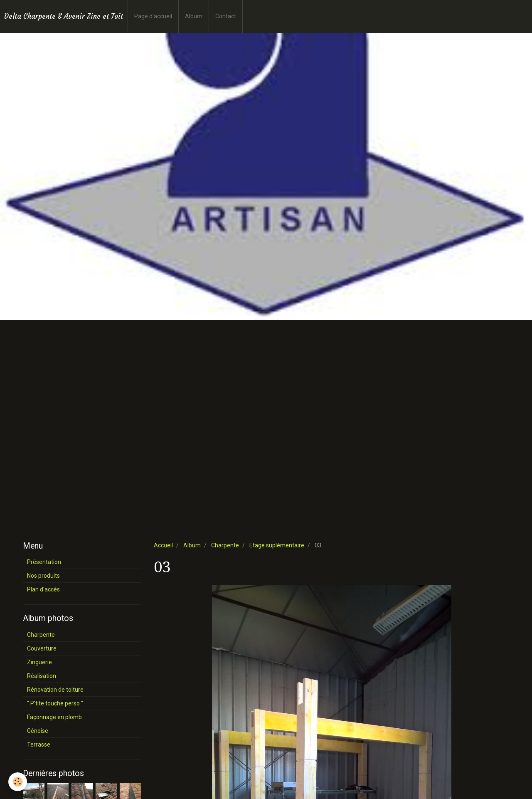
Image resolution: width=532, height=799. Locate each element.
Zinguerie (39, 662)
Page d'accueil (153, 16)
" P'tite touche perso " (55, 703)
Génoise (38, 731)
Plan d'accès (43, 589)
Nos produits (43, 576)
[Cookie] (18, 782)
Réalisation (42, 676)
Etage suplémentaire (277, 545)
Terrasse (39, 745)
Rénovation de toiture (55, 690)
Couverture (42, 648)
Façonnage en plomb (54, 717)
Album (194, 16)
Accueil (163, 545)
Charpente (225, 545)
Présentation (44, 562)
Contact (226, 16)
